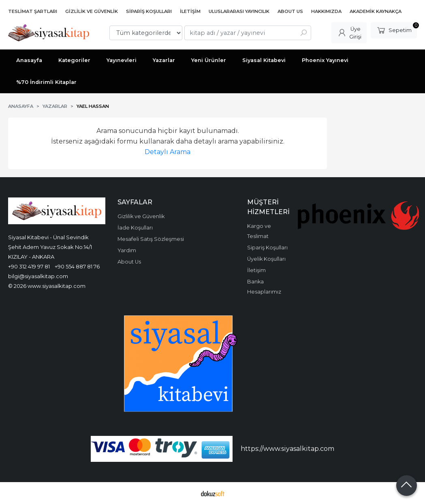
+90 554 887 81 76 (77, 266)
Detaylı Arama (168, 152)
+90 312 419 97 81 (29, 266)
